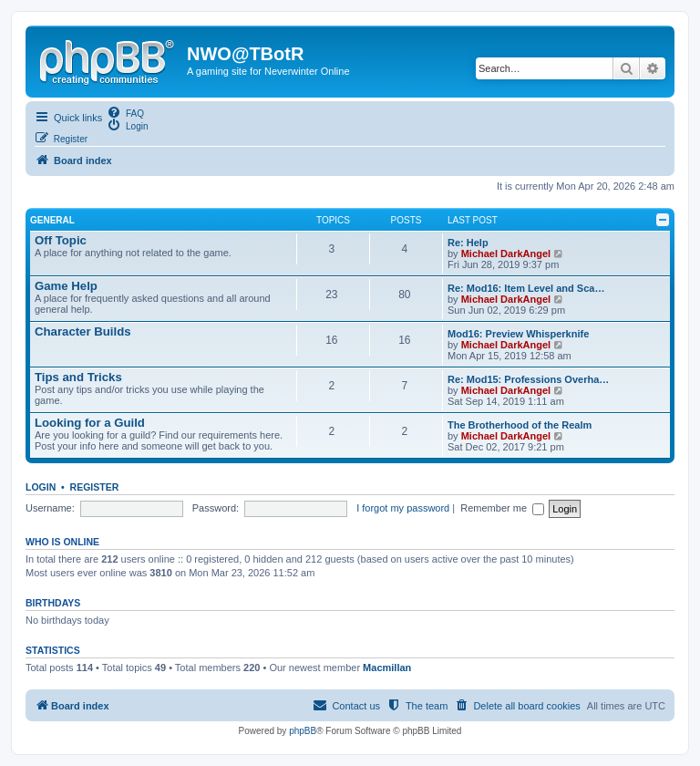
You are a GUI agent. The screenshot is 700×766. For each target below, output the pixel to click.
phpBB (303, 731)
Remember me (504, 508)
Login (41, 487)
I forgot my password (403, 508)
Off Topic (61, 240)
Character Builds (83, 331)
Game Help (66, 286)
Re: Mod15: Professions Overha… (528, 379)
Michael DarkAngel (506, 254)
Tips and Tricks (78, 377)
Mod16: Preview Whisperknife (518, 334)
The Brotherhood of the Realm (520, 425)
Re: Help (468, 243)
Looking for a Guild (90, 423)
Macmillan (387, 668)
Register (95, 487)
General (52, 220)
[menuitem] (125, 112)
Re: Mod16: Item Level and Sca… (526, 288)
